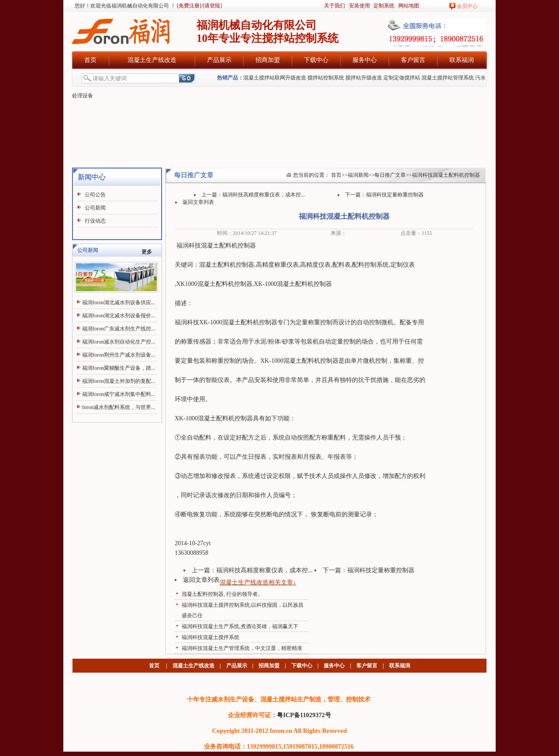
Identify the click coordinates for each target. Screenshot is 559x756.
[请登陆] (212, 6)
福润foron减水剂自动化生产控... (119, 342)
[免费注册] (188, 6)
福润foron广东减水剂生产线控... (119, 329)
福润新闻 (358, 175)
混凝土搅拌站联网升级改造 (275, 78)
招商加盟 (268, 60)
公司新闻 (95, 208)
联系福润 (462, 60)
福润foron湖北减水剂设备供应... (119, 302)
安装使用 (359, 6)
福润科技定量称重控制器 (395, 195)
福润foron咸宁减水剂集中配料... (119, 394)
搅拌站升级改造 (364, 78)
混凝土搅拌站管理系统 (448, 78)
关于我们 (335, 6)
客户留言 (413, 60)
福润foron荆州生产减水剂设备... (119, 355)
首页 (90, 60)
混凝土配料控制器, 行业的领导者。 (222, 594)
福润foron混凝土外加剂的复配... (119, 381)
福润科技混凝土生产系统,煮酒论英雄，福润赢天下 (240, 626)
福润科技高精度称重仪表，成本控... (264, 195)
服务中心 (365, 60)
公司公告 (95, 195)
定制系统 (384, 6)
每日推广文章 (390, 175)
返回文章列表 (198, 202)
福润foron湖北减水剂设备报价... (119, 316)
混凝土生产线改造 (152, 60)
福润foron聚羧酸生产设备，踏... (119, 368)
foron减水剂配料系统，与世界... (119, 407)
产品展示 (219, 60)
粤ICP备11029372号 (304, 715)
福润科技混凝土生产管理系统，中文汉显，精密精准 (242, 648)
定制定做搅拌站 (402, 78)
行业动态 (95, 221)
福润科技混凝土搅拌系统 (210, 637)
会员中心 (467, 6)
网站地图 (409, 6)
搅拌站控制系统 (326, 78)
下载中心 (316, 60)
